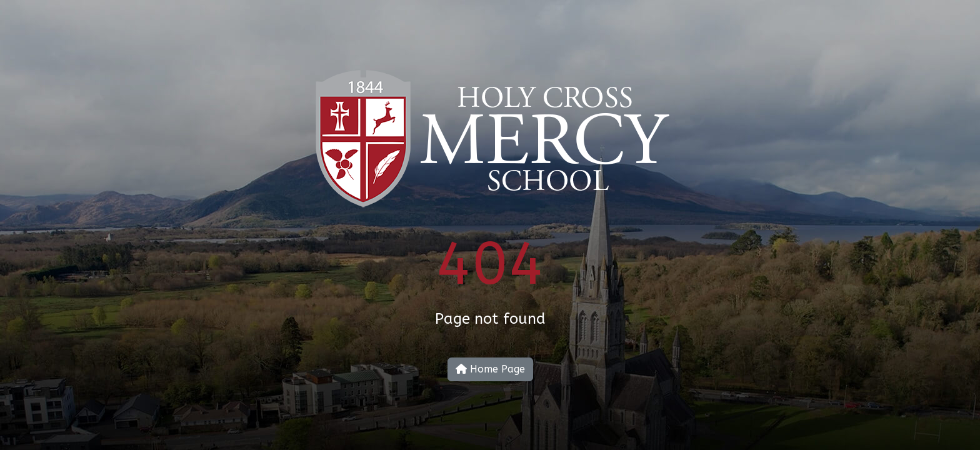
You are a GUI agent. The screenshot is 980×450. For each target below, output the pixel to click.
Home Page (490, 369)
